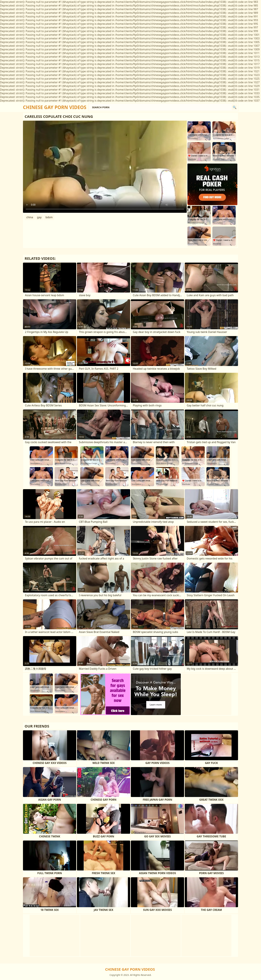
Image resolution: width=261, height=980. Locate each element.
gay (39, 217)
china (30, 217)
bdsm (49, 217)
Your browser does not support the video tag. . (105, 167)
